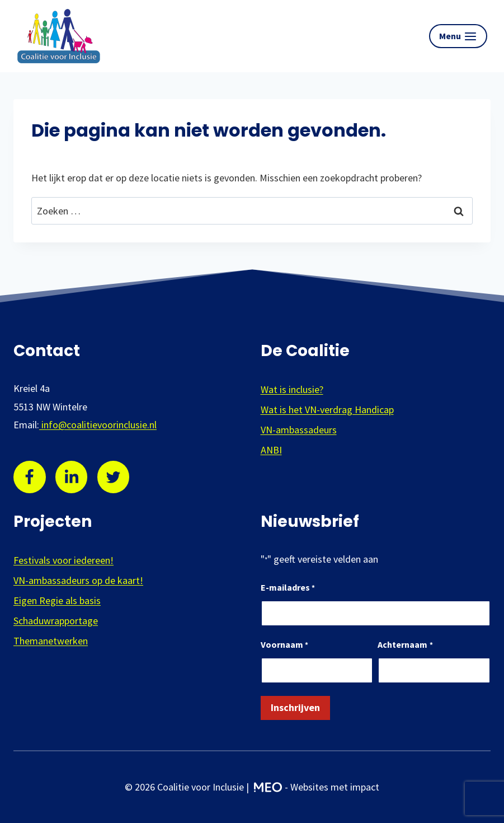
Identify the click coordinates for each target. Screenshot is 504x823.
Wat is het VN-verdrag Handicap (327, 410)
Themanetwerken (51, 641)
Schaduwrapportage (56, 621)
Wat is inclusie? (292, 389)
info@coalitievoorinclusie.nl (98, 425)
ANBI (271, 450)
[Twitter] (114, 477)
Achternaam (405, 645)
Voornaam (284, 645)
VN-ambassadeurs (299, 430)
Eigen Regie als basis (57, 600)
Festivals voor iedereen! (63, 560)
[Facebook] (30, 477)
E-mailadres (288, 588)
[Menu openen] (458, 36)
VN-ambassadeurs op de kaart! (78, 580)
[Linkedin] (72, 477)
